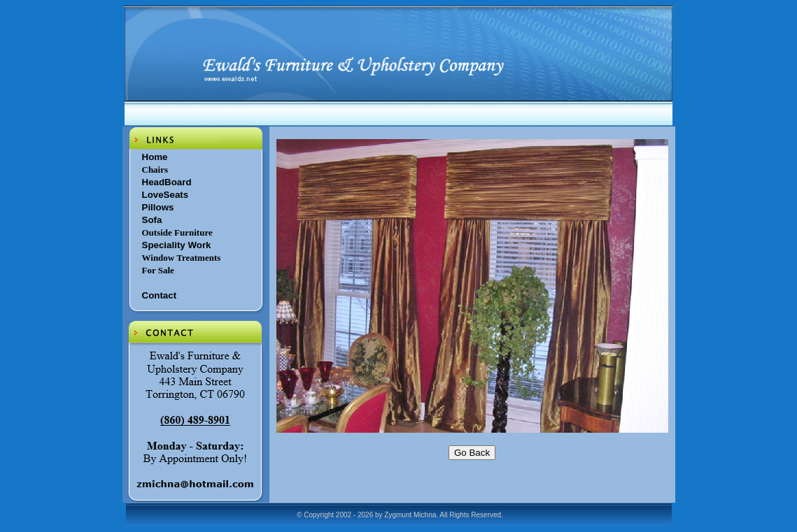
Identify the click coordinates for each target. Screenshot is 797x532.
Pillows (158, 207)
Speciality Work (177, 245)
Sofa (152, 220)
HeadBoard (167, 182)
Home (155, 157)
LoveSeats (165, 195)
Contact (160, 295)
